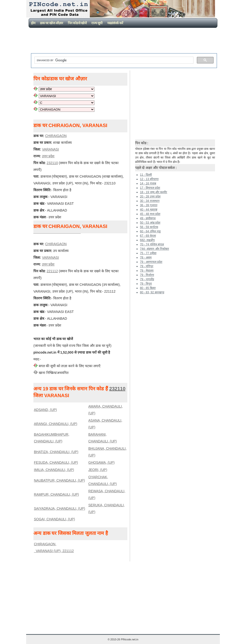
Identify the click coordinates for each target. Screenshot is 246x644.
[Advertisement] (124, 41)
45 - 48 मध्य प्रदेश (150, 214)
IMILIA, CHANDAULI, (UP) (54, 470)
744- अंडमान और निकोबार (154, 249)
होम (33, 23)
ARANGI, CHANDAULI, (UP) (56, 424)
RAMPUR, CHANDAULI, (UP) (56, 494)
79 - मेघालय (147, 271)
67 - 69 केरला (148, 236)
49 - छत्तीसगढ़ (148, 218)
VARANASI (51, 149)
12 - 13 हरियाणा (149, 179)
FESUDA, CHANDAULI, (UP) (56, 462)
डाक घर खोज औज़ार (51, 23)
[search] (113, 60)
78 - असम (146, 258)
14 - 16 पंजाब (148, 183)
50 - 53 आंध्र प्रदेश (150, 223)
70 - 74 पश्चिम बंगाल (152, 244)
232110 (52, 163)
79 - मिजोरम (147, 275)
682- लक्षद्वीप (147, 240)
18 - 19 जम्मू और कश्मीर (154, 192)
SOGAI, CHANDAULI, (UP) (54, 519)
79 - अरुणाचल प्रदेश (151, 262)
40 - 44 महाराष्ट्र (149, 210)
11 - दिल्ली (146, 175)
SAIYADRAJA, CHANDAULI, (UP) (59, 508)
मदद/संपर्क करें (115, 23)
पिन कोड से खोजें (77, 23)
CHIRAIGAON (56, 136)
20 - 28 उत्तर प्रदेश (150, 197)
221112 (52, 271)
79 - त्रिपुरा (146, 284)
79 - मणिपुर (147, 266)
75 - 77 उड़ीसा (148, 253)
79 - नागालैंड (147, 279)
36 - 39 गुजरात (149, 205)
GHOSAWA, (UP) (102, 462)
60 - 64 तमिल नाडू (150, 231)
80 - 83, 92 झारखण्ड (152, 292)
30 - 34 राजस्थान (150, 201)
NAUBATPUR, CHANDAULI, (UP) (59, 480)
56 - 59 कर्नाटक (149, 227)
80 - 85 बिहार (148, 288)
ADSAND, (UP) (45, 410)
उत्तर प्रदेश (48, 156)
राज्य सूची (97, 23)
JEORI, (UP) (98, 470)
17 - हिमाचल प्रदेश (150, 188)
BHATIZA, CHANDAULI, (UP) (56, 452)
